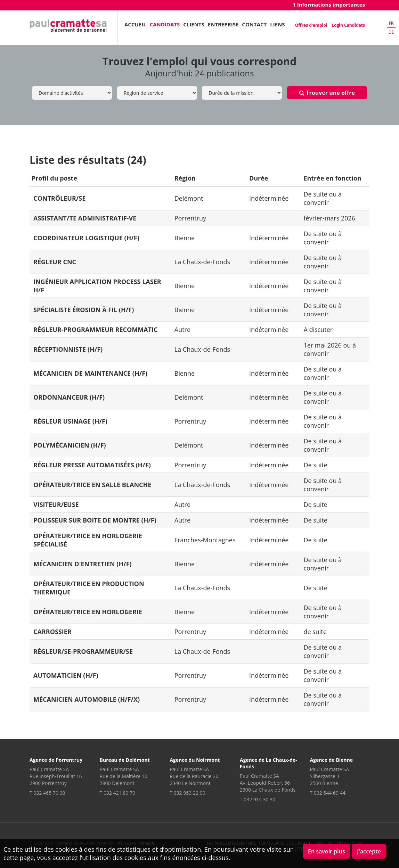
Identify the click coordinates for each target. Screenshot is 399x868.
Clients (194, 24)
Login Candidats (348, 25)
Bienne (185, 238)
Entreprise (223, 24)
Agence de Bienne (331, 760)
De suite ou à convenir (323, 198)
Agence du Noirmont (195, 760)
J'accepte (369, 851)
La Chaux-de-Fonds (202, 262)
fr (391, 23)
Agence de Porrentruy (56, 760)
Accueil (135, 24)
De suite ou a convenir (323, 651)
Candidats (165, 24)
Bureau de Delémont (125, 760)
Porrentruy (190, 218)
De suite (315, 465)
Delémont (189, 198)
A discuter (318, 329)
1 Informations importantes (329, 5)
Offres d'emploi (311, 25)
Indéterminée (269, 198)
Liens (277, 24)
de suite (315, 632)
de (391, 32)
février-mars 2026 (329, 218)
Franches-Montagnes (205, 540)
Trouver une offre (327, 93)
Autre (182, 329)
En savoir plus (327, 851)
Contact (254, 24)
